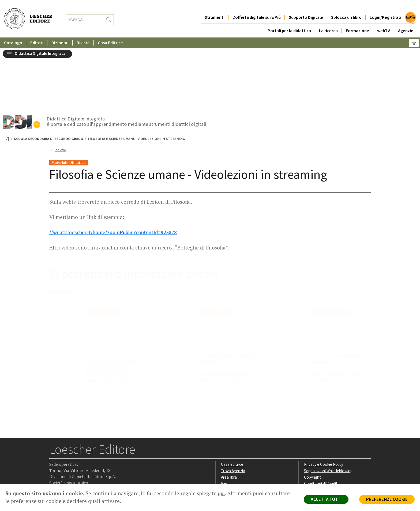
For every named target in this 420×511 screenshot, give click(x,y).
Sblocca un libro (346, 7)
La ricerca (328, 20)
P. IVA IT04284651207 (68, 472)
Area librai (229, 413)
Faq (224, 420)
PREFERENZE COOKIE (387, 499)
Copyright (312, 413)
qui (221, 493)
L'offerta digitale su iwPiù (256, 7)
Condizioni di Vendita (322, 420)
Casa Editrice (111, 32)
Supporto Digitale (306, 7)
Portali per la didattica (289, 20)
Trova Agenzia (233, 407)
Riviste (83, 32)
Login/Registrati (385, 7)
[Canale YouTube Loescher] (85, 451)
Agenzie (406, 20)
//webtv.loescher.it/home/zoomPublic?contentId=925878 (113, 169)
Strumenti (214, 7)
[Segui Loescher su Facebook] (54, 451)
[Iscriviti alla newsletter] (96, 450)
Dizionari (60, 32)
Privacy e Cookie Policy (324, 401)
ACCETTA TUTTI (326, 499)
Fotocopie (313, 426)
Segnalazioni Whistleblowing (328, 407)
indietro (58, 86)
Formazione (357, 20)
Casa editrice (232, 401)
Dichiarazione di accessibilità (328, 432)
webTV (384, 20)
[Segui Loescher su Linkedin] (75, 451)
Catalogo (13, 32)
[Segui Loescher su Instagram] (64, 451)
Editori (37, 32)
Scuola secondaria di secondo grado (49, 75)
